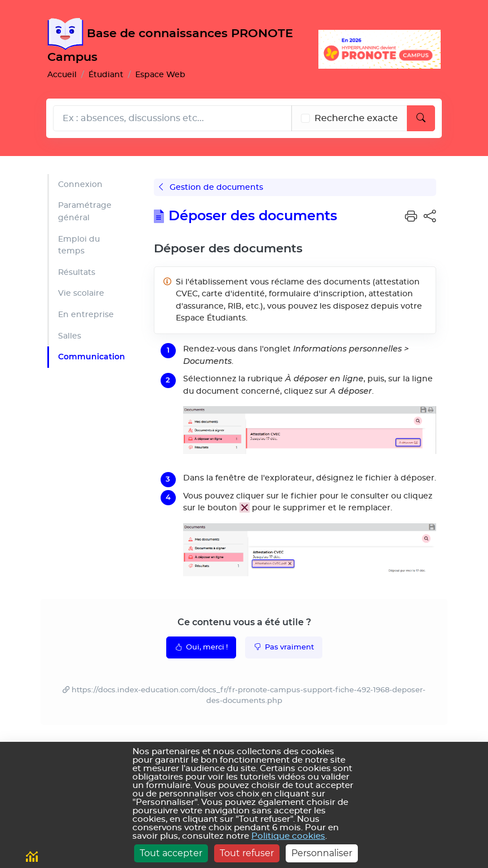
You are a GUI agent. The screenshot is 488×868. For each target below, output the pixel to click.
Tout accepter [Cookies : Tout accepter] (171, 853)
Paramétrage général (85, 212)
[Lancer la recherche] (421, 118)
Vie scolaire (81, 293)
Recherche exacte (356, 118)
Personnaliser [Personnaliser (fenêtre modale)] (322, 853)
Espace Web (160, 75)
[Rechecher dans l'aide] (172, 118)
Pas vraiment (284, 647)
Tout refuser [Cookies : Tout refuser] (247, 853)
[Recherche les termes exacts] (305, 118)
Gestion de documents (211, 187)
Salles (70, 336)
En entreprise (86, 315)
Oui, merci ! (201, 647)
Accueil (62, 75)
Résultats (77, 272)
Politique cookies (288, 836)
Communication (92, 357)
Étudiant (106, 75)
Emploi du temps (79, 245)
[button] (411, 216)
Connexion (80, 184)
